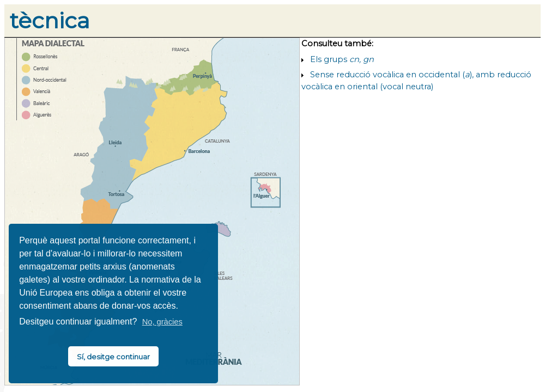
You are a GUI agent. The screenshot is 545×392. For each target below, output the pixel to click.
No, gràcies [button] (162, 322)
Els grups (342, 59)
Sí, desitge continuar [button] (113, 357)
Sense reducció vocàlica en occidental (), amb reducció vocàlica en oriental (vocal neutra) (416, 81)
